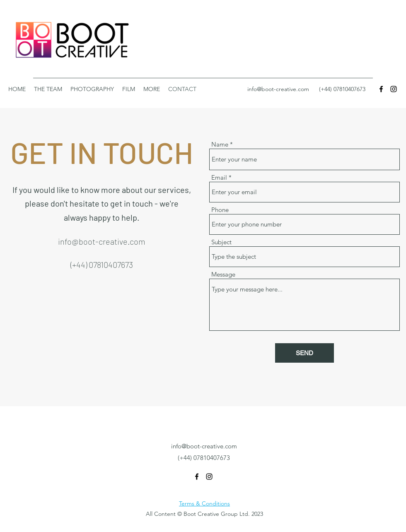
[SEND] (304, 353)
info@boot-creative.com (278, 89)
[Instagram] (394, 89)
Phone (220, 210)
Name (220, 144)
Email (219, 177)
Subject (221, 242)
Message (223, 274)
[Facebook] (381, 89)
